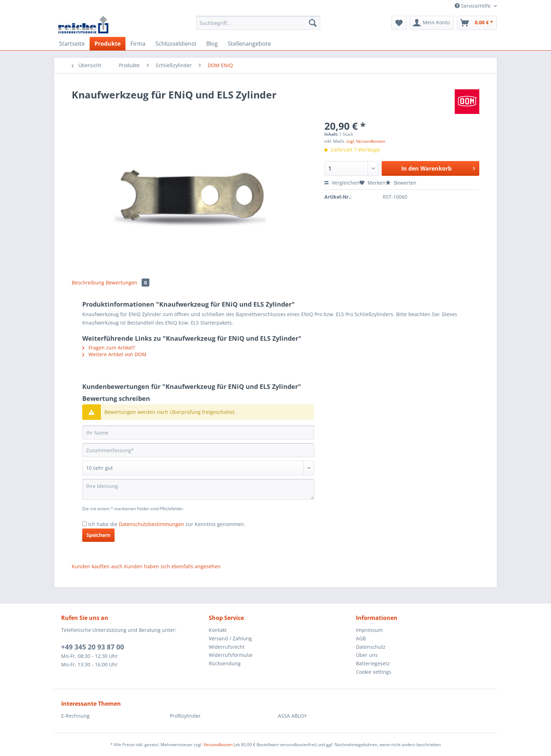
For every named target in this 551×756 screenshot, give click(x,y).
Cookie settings (374, 672)
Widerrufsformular (231, 655)
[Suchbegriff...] (258, 23)
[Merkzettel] (399, 23)
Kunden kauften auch (97, 566)
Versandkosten (218, 745)
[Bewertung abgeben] (198, 468)
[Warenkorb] (477, 23)
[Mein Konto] (432, 23)
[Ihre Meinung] (198, 489)
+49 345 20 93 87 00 (93, 647)
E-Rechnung (75, 716)
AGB (361, 638)
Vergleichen (342, 183)
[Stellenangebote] (249, 44)
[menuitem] (258, 26)
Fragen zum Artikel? (109, 348)
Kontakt (218, 630)
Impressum (369, 630)
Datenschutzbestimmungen (151, 524)
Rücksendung (225, 663)
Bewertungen (128, 283)
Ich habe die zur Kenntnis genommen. (167, 524)
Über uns (367, 655)
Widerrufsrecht (227, 647)
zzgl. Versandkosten (366, 141)
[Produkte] (108, 44)
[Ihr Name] (198, 433)
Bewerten (401, 183)
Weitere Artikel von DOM (114, 354)
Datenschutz (371, 647)
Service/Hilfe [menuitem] (473, 6)
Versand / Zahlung (230, 638)
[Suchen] (313, 23)
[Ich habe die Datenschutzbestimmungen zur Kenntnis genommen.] (85, 524)
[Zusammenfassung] (198, 450)
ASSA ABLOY (292, 716)
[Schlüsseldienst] (176, 44)
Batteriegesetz (373, 663)
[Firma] (138, 44)
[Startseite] (72, 44)
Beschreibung (88, 283)
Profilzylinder (185, 716)
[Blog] (212, 44)
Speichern (98, 535)
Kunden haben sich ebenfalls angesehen (172, 566)
